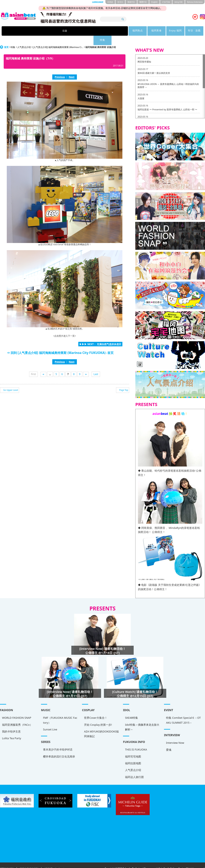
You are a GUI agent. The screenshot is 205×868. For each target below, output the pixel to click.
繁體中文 (143, 2)
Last (96, 365)
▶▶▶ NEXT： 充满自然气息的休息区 (100, 335)
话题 (50, 31)
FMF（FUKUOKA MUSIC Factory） (60, 711)
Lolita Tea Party (12, 729)
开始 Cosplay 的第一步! (98, 715)
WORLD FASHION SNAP (17, 708)
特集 (155, 31)
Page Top (124, 381)
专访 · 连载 (134, 31)
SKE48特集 (132, 708)
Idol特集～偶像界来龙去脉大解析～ (142, 718)
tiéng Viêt (179, 2)
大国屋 (141, 89)
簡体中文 (131, 2)
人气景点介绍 (24, 38)
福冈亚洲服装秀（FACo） (17, 715)
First (33, 365)
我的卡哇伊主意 (11, 722)
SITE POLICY (7, 859)
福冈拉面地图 (133, 754)
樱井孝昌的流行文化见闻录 (59, 747)
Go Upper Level (11, 381)
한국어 (120, 2)
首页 (6, 38)
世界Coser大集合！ (96, 708)
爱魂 (169, 740)
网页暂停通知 (144, 52)
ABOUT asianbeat (54, 859)
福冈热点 (71, 31)
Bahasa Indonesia (195, 2)
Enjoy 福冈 (113, 31)
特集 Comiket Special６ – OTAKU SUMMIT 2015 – (183, 711)
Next (72, 67)
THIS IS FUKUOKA (136, 740)
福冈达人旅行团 (134, 768)
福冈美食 (92, 31)
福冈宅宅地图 (133, 747)
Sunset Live (50, 720)
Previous (60, 67)
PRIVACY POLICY (29, 859)
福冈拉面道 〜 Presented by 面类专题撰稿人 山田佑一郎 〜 (167, 100)
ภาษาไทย (166, 2)
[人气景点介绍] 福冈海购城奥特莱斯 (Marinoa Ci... (58, 38)
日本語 (110, 2)
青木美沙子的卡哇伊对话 (58, 740)
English (154, 2)
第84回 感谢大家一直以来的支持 (154, 63)
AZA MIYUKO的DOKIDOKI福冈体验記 (101, 724)
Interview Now (175, 733)
